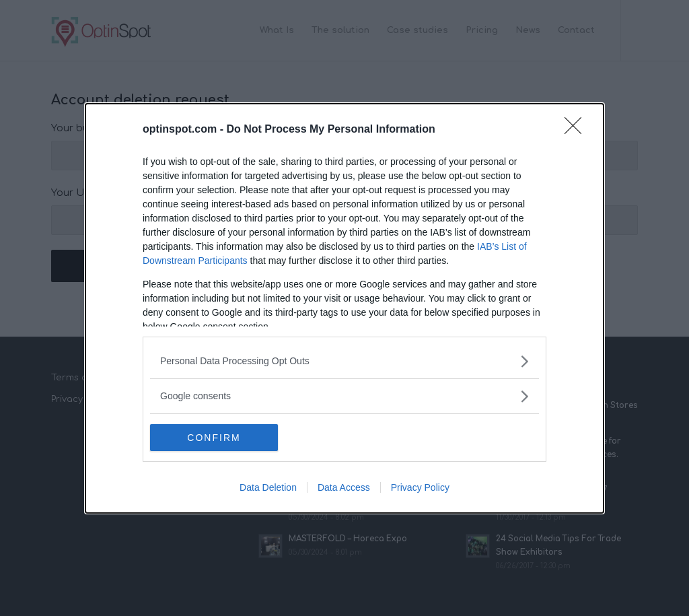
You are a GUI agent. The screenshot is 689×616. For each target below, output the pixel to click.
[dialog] (344, 308)
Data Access (344, 487)
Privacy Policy (420, 487)
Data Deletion (268, 487)
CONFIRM (214, 438)
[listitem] (344, 361)
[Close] (577, 130)
